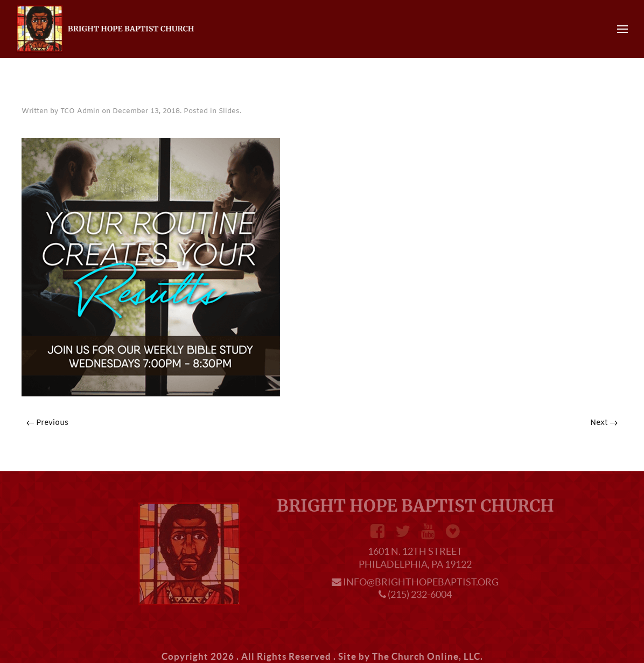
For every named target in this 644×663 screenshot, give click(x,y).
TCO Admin (80, 111)
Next (604, 423)
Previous (47, 423)
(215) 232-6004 (420, 594)
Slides (229, 111)
